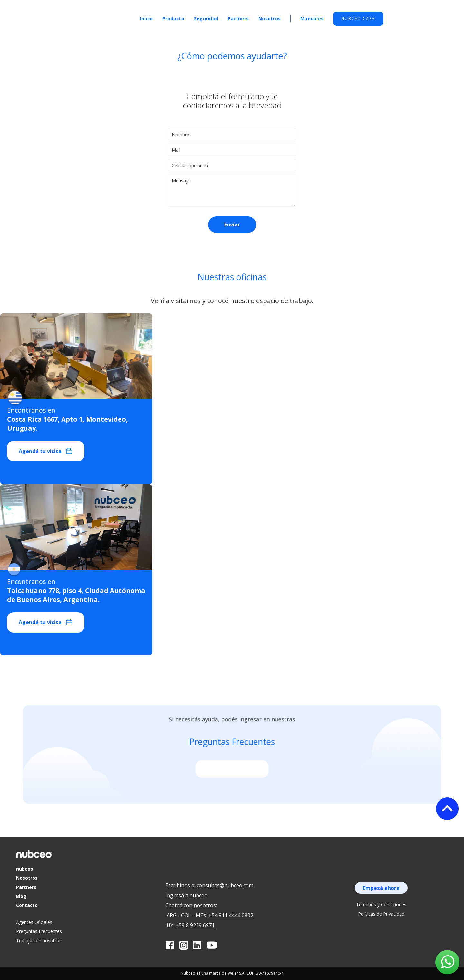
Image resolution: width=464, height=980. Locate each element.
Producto (173, 19)
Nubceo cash (358, 19)
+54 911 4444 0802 (231, 915)
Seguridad (206, 19)
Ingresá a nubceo (186, 895)
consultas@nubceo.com (225, 885)
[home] (98, 16)
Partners (238, 19)
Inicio (146, 19)
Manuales (312, 19)
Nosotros (270, 19)
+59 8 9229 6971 (195, 925)
